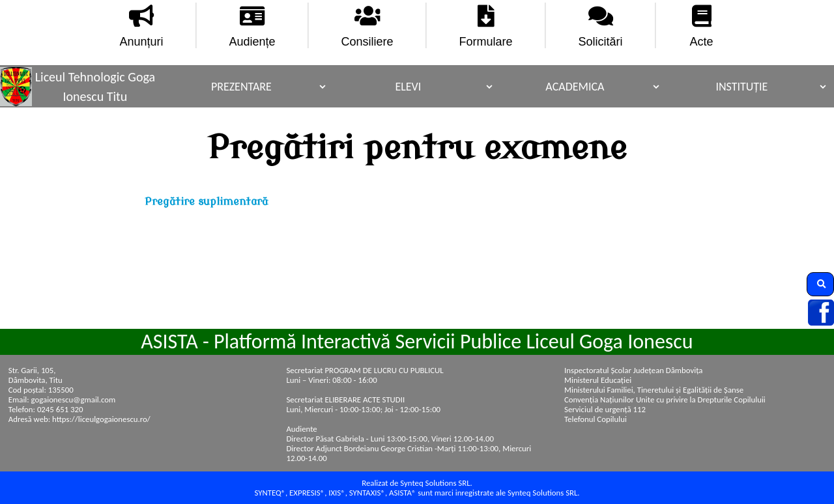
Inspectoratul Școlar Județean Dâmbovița (633, 370)
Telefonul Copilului (596, 419)
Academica (575, 87)
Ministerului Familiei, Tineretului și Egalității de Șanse (654, 390)
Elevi (408, 87)
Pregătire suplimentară (206, 202)
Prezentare (241, 87)
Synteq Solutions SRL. (543, 493)
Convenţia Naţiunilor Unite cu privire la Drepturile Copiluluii (665, 399)
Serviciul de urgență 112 (605, 409)
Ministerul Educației (598, 380)
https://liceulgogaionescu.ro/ (101, 419)
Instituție (741, 87)
